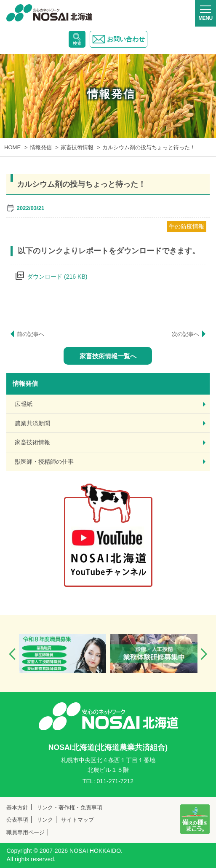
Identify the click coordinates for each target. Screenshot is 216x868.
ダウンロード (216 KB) (57, 277)
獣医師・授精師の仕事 (44, 462)
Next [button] (204, 654)
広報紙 (24, 404)
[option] (63, 653)
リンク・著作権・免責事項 (69, 808)
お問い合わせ (119, 39)
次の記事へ (185, 334)
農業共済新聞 (32, 423)
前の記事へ (31, 334)
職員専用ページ (25, 832)
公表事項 (17, 820)
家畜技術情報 (32, 442)
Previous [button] (12, 654)
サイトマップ (77, 820)
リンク (45, 820)
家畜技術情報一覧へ (108, 356)
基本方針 (17, 808)
